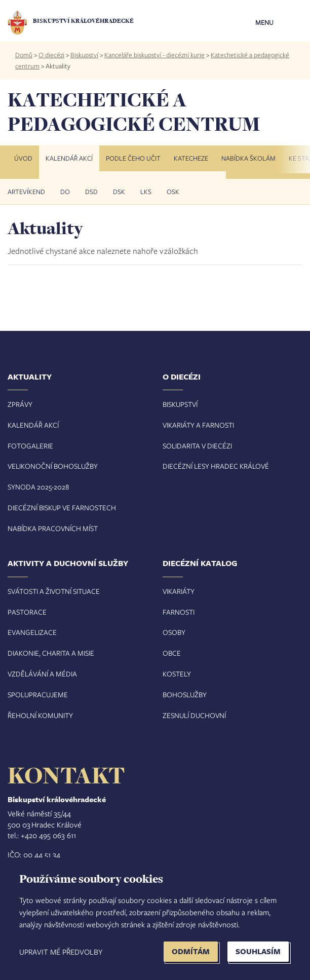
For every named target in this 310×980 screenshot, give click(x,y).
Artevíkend (26, 192)
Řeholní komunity (40, 715)
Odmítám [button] (191, 951)
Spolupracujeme (38, 694)
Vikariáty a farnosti (198, 425)
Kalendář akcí (69, 158)
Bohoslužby (185, 694)
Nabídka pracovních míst (53, 528)
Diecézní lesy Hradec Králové (216, 466)
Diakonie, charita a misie (51, 653)
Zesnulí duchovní (194, 715)
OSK (173, 192)
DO (65, 192)
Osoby (174, 632)
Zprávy (20, 404)
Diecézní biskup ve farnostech (62, 507)
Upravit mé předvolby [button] (61, 952)
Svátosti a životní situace (54, 591)
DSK (119, 192)
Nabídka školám (248, 158)
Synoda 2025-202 (36, 487)
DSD (91, 192)
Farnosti (179, 612)
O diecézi (51, 55)
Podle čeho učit (133, 158)
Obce (172, 653)
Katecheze (191, 158)
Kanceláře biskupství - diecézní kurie (154, 55)
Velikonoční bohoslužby (53, 466)
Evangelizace (32, 632)
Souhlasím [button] (258, 951)
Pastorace (27, 612)
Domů (24, 55)
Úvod (23, 158)
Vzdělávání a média (42, 674)
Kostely (177, 674)
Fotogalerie (30, 446)
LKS (146, 192)
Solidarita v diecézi (197, 446)
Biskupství (84, 55)
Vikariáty (179, 591)
